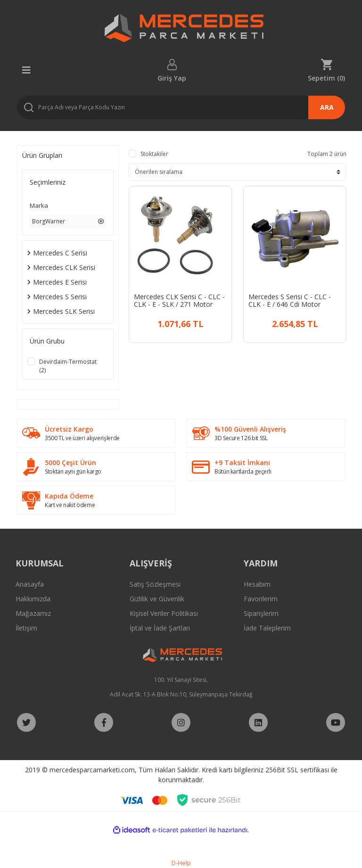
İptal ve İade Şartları (160, 628)
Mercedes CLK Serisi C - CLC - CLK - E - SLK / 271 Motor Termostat (179, 301)
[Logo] (181, 31)
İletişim (26, 628)
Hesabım (257, 584)
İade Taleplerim (267, 628)
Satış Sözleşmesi (155, 584)
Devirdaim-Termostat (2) (68, 366)
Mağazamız (33, 613)
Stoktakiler (154, 154)
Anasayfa (30, 584)
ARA (327, 107)
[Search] (181, 107)
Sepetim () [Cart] (326, 78)
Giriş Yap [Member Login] (172, 78)
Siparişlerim (261, 613)
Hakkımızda (33, 599)
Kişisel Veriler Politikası (164, 613)
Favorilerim (261, 599)
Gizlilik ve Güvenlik (157, 599)
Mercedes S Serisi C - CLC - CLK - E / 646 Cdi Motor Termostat (290, 301)
